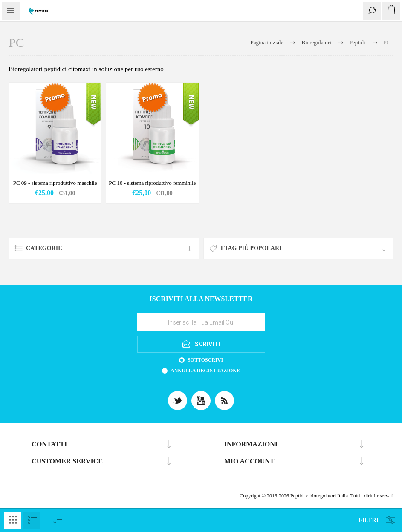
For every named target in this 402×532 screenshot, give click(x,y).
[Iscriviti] (201, 322)
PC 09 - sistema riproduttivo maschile (55, 183)
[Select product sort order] (58, 520)
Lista (32, 520)
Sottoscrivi (205, 360)
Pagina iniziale (267, 42)
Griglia (13, 520)
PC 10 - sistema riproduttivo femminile (152, 183)
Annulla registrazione (205, 371)
